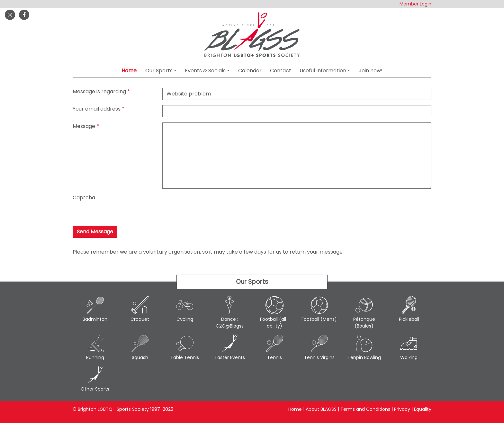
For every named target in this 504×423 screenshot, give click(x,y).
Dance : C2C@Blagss (230, 313)
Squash (140, 347)
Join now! (371, 71)
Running (95, 347)
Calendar (250, 71)
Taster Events (230, 347)
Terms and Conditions (365, 409)
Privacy (402, 409)
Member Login (415, 4)
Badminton (95, 309)
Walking (409, 347)
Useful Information (323, 71)
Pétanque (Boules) (364, 313)
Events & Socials (205, 71)
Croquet (140, 309)
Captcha (84, 198)
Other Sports (95, 379)
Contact (281, 71)
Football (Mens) (319, 309)
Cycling (185, 309)
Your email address (97, 109)
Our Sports (159, 71)
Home (129, 71)
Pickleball (409, 309)
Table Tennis (185, 347)
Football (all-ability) (274, 313)
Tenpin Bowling (364, 347)
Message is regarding (99, 91)
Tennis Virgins (319, 347)
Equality (423, 409)
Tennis (274, 347)
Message (84, 126)
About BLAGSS (321, 409)
